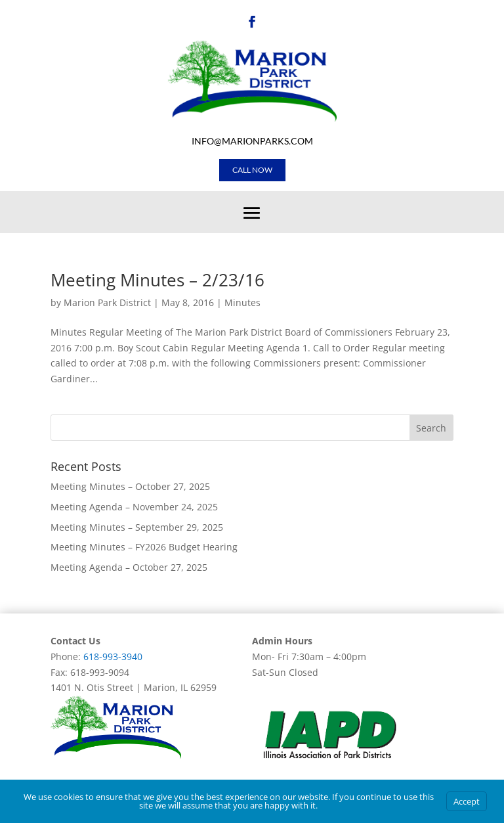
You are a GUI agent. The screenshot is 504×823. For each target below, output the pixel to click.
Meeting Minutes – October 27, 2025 (130, 486)
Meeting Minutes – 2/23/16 (157, 280)
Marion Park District (107, 302)
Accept (467, 801)
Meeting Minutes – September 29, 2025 (137, 527)
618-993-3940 (113, 656)
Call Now (252, 170)
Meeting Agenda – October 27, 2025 (129, 567)
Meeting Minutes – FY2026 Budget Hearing (144, 547)
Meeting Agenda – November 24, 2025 (134, 507)
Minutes (242, 302)
